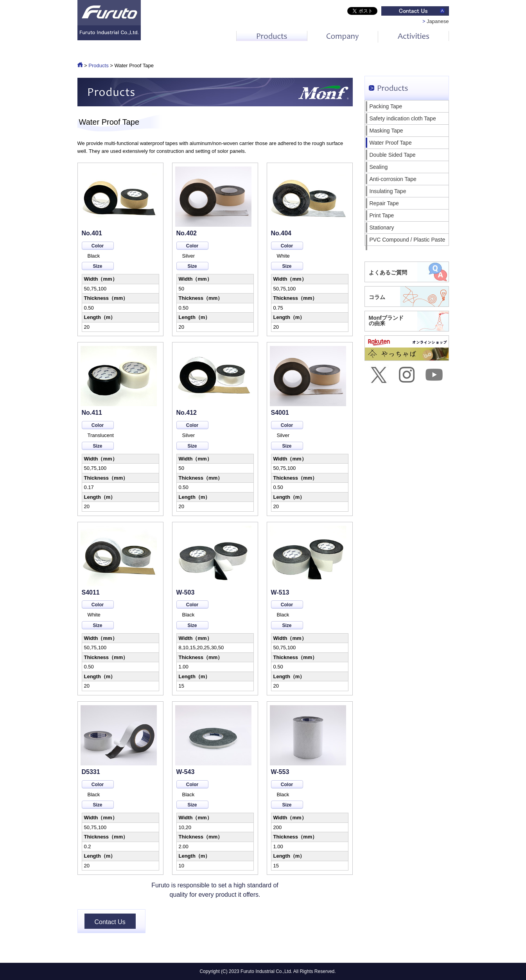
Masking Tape (386, 131)
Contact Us (110, 922)
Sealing (379, 167)
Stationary (382, 228)
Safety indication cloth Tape (403, 118)
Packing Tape (386, 106)
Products (98, 65)
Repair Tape (384, 203)
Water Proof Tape (391, 143)
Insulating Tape (388, 191)
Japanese (438, 21)
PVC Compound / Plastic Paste (408, 240)
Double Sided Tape (393, 155)
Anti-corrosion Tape (393, 179)
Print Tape (382, 215)
